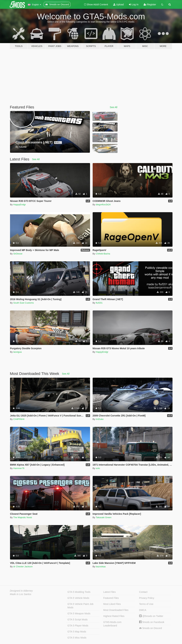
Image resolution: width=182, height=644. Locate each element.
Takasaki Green (104, 517)
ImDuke (100, 419)
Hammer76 (19, 468)
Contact (143, 592)
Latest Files (110, 592)
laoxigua (17, 352)
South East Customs (24, 303)
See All (114, 107)
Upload (118, 4)
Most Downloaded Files (116, 610)
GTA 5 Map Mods (77, 632)
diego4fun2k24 (103, 205)
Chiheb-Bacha (103, 254)
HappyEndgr (20, 205)
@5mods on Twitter (151, 616)
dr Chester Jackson (23, 567)
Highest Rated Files (114, 616)
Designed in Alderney (21, 591)
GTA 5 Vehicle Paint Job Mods (80, 606)
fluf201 (99, 303)
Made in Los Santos (21, 594)
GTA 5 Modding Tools (79, 592)
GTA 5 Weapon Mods (79, 613)
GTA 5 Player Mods (78, 626)
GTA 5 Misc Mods (77, 638)
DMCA (143, 610)
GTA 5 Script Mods (77, 620)
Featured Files (111, 598)
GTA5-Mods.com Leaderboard (112, 624)
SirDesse (18, 254)
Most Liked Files (112, 604)
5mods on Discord (151, 628)
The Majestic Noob (23, 517)
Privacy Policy (147, 598)
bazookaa (101, 567)
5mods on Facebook (152, 622)
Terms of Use (146, 604)
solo (98, 468)
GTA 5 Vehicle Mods (78, 598)
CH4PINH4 (19, 419)
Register (150, 4)
